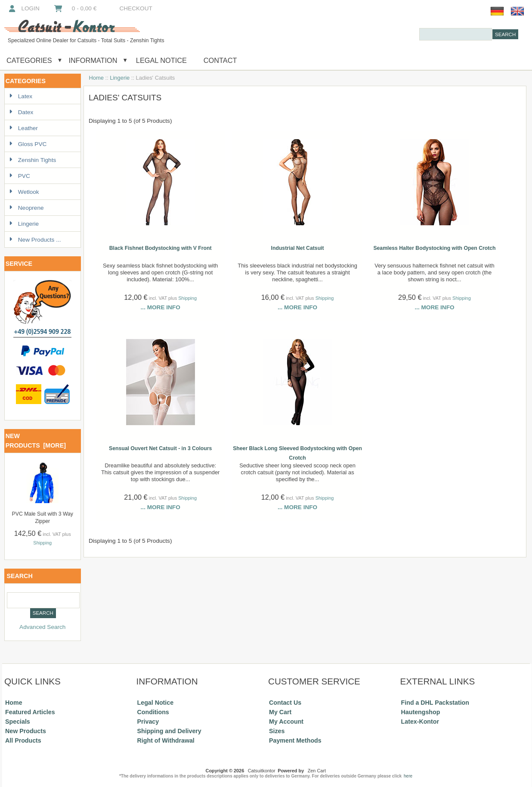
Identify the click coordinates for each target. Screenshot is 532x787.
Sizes (277, 731)
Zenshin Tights (32, 160)
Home (96, 78)
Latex (21, 96)
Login (23, 8)
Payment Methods (295, 740)
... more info (161, 307)
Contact (220, 60)
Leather (23, 128)
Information (93, 60)
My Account (286, 722)
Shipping (42, 543)
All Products (23, 740)
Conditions (153, 712)
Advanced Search (42, 627)
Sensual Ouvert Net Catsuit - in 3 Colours (160, 448)
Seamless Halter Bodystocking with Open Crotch (434, 248)
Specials (18, 722)
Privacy (148, 722)
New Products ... (35, 240)
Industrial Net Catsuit (298, 248)
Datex (21, 112)
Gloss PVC (28, 144)
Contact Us (285, 703)
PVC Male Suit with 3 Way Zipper (43, 518)
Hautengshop (421, 712)
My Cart (280, 712)
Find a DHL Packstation (435, 703)
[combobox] (456, 34)
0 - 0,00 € (75, 8)
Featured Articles (30, 712)
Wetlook (24, 192)
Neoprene (26, 208)
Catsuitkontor (262, 771)
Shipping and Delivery (169, 731)
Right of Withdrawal (166, 740)
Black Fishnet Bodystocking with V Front (161, 248)
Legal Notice (160, 60)
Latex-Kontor (420, 722)
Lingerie (120, 78)
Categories (29, 60)
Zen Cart (317, 771)
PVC (20, 176)
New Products (26, 731)
